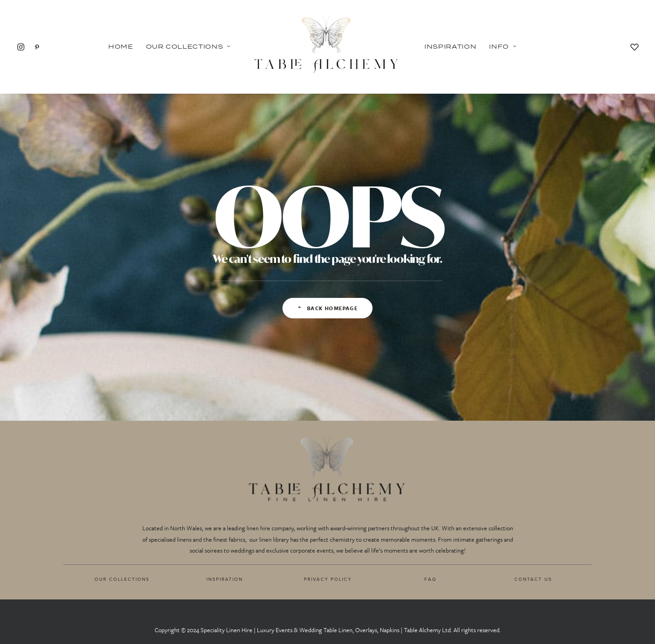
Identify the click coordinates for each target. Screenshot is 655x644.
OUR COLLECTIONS (122, 579)
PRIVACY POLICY (328, 579)
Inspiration (450, 46)
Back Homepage (327, 308)
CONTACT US (533, 579)
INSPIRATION (225, 579)
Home (121, 46)
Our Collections (188, 46)
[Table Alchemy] (327, 47)
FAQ (431, 579)
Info (503, 46)
